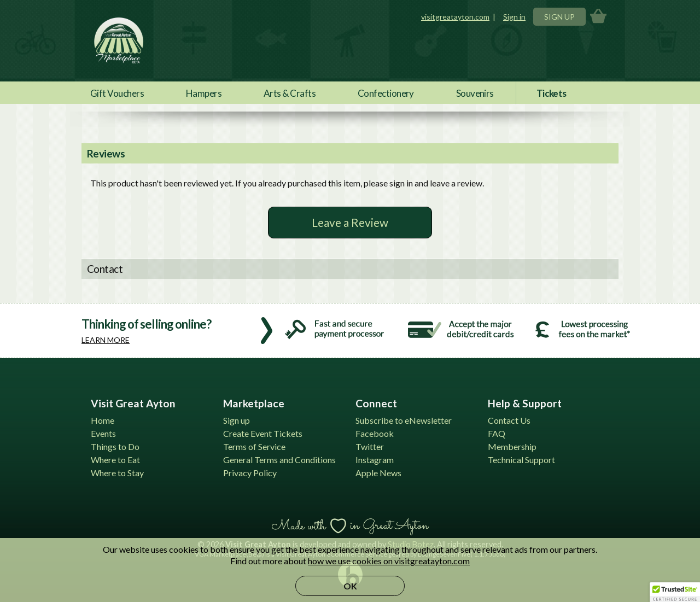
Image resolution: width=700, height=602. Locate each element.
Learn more (106, 340)
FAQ (497, 433)
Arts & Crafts (290, 93)
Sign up (237, 420)
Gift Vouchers (117, 93)
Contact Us (509, 420)
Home (103, 420)
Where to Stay (117, 473)
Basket (598, 16)
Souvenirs (475, 93)
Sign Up (559, 17)
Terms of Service (254, 446)
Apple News (378, 473)
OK (350, 586)
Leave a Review (350, 222)
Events (103, 433)
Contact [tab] (105, 269)
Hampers (204, 93)
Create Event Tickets (263, 433)
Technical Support (521, 460)
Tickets (552, 93)
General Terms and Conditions (279, 460)
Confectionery (386, 93)
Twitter (370, 446)
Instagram (375, 460)
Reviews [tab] (106, 153)
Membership (512, 446)
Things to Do (115, 446)
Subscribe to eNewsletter (404, 420)
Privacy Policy (250, 473)
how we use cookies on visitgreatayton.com (389, 561)
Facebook (375, 433)
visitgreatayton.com (455, 17)
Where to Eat (115, 460)
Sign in (514, 17)
